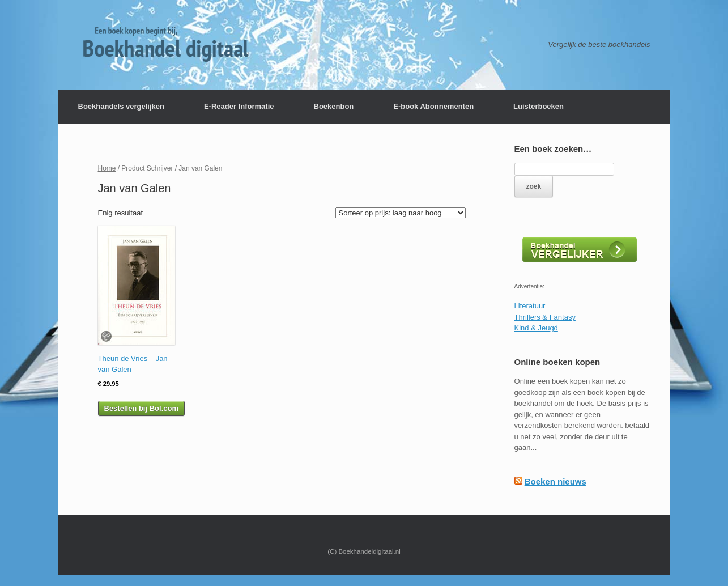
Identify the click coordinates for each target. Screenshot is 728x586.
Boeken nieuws (555, 481)
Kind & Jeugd (536, 328)
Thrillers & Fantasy (545, 317)
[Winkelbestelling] (401, 213)
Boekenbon (334, 106)
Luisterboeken (538, 106)
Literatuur (530, 306)
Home (107, 168)
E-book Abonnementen (433, 106)
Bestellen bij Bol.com (141, 408)
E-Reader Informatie (239, 106)
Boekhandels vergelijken (121, 106)
